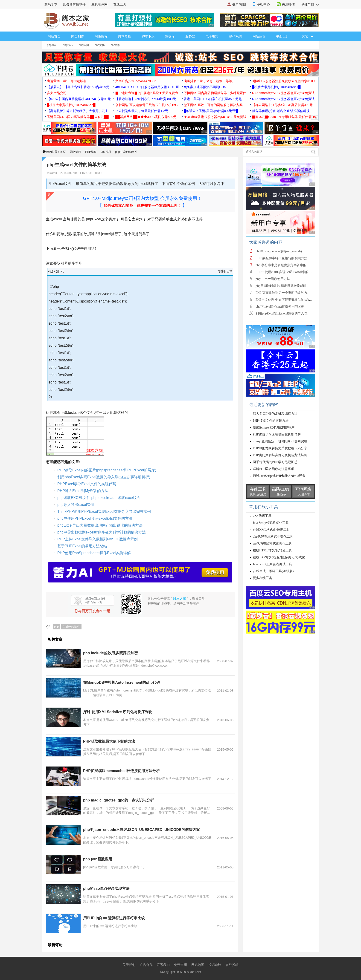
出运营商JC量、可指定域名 (67, 81)
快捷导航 (310, 4)
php (56, 627)
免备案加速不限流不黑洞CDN (205, 87)
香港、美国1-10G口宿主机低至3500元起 (213, 99)
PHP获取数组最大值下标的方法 (109, 741)
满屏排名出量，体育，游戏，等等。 (210, 81)
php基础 (52, 45)
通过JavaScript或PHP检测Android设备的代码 (284, 476)
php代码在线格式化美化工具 (273, 537)
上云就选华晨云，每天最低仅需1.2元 (142, 111)
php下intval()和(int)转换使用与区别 (280, 307)
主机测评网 (99, 4)
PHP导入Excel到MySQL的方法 (83, 491)
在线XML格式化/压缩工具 (271, 530)
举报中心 (263, 4)
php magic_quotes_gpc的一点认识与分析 (118, 800)
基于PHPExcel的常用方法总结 (82, 546)
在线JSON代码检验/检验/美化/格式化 (279, 557)
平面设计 (282, 36)
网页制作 (78, 36)
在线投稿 (232, 965)
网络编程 (101, 36)
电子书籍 (212, 36)
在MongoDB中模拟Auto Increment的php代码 (122, 682)
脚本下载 (148, 36)
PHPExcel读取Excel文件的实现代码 (87, 484)
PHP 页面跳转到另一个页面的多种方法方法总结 (290, 293)
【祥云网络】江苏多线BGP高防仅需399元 (282, 105)
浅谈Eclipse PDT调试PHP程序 (274, 428)
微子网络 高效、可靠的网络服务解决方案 (213, 105)
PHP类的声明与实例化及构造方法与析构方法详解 (288, 455)
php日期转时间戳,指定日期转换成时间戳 (284, 286)
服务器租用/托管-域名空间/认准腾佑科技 (281, 111)
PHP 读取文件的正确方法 (271, 421)
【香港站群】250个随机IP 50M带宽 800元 (146, 99)
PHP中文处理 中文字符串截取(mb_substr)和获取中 (291, 300)
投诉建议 (215, 965)
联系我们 (163, 965)
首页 (63, 152)
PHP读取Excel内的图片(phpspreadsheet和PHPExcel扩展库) (107, 470)
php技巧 (68, 45)
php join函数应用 (98, 859)
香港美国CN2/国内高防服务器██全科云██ (78, 117)
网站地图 (198, 965)
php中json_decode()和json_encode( (279, 251)
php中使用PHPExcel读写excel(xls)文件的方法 (95, 518)
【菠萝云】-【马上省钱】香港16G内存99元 (78, 87)
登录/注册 (239, 4)
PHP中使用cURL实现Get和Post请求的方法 (285, 272)
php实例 (84, 45)
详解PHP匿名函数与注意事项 (274, 469)
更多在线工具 (262, 578)
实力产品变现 (57, 93)
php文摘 (100, 45)
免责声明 (180, 965)
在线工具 (120, 4)
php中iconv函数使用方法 (273, 279)
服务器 (190, 36)
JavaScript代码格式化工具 (271, 523)
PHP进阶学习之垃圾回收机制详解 (277, 434)
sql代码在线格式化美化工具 (272, 543)
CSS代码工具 (262, 516)
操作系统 (236, 36)
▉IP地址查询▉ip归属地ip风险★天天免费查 (147, 93)
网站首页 (54, 36)
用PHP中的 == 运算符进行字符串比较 (114, 918)
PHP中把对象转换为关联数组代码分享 (280, 448)
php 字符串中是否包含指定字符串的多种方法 (287, 265)
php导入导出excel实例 (76, 505)
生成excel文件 (71, 627)
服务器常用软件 (74, 4)
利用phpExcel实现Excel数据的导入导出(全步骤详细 (292, 313)
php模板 (116, 45)
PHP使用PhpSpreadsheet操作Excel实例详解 (94, 553)
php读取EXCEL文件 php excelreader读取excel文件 (99, 498)
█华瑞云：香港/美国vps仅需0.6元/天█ (211, 111)
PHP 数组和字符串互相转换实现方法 (281, 258)
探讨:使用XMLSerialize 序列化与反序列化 (118, 712)
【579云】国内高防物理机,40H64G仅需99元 (79, 99)
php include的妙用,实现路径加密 (111, 653)
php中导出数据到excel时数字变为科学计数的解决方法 (102, 532)
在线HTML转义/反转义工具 (272, 550)
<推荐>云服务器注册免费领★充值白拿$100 (283, 81)
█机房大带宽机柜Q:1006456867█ (276, 87)
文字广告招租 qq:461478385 (136, 81)
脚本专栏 (125, 36)
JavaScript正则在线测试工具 (272, 564)
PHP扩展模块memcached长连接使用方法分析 (121, 771)
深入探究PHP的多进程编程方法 (275, 414)
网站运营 (259, 36)
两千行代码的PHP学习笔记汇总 (275, 462)
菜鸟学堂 (51, 4)
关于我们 (129, 965)
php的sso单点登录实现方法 (106, 889)
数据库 (170, 36)
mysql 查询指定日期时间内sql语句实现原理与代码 (288, 441)
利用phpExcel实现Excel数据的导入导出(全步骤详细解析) (104, 477)
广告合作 (146, 965)
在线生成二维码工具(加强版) (273, 571)
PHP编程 (91, 152)
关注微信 (288, 4)
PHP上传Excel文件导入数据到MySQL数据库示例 (98, 539)
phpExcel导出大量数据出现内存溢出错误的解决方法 (100, 525)
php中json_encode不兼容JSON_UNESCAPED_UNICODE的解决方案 (141, 830)
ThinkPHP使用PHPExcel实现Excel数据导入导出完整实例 (104, 512)
